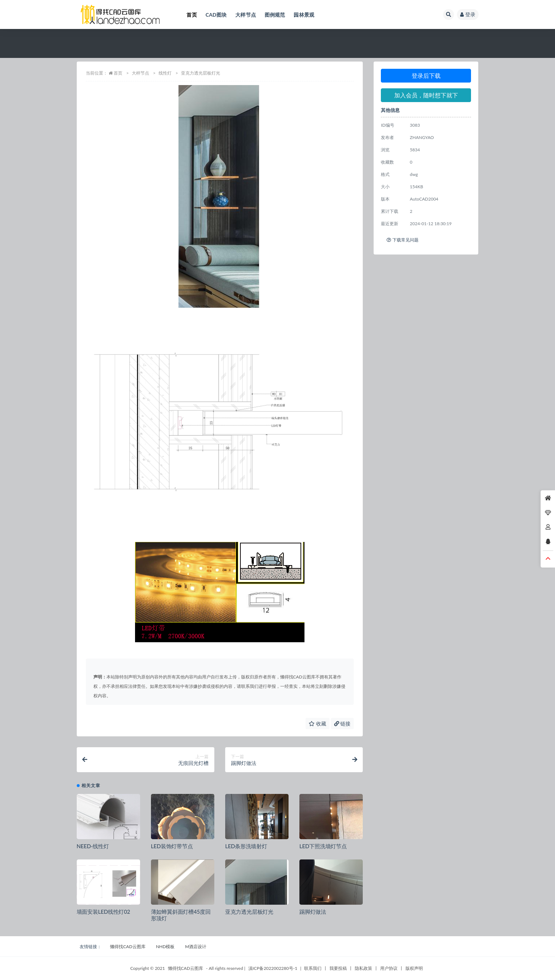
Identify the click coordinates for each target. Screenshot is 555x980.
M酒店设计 (196, 947)
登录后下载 (426, 75)
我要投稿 (338, 968)
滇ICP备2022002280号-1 (273, 968)
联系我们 (313, 968)
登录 (468, 14)
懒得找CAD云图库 (128, 947)
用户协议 (389, 968)
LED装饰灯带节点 (172, 846)
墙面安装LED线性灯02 (104, 912)
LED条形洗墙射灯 (246, 846)
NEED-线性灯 (93, 846)
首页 (118, 73)
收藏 (318, 724)
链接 (342, 724)
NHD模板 (165, 947)
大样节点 (140, 73)
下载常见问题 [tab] (403, 240)
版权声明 (414, 968)
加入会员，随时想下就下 (426, 95)
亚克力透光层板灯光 (249, 912)
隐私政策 (363, 968)
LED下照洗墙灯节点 (323, 846)
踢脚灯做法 (313, 912)
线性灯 (165, 73)
